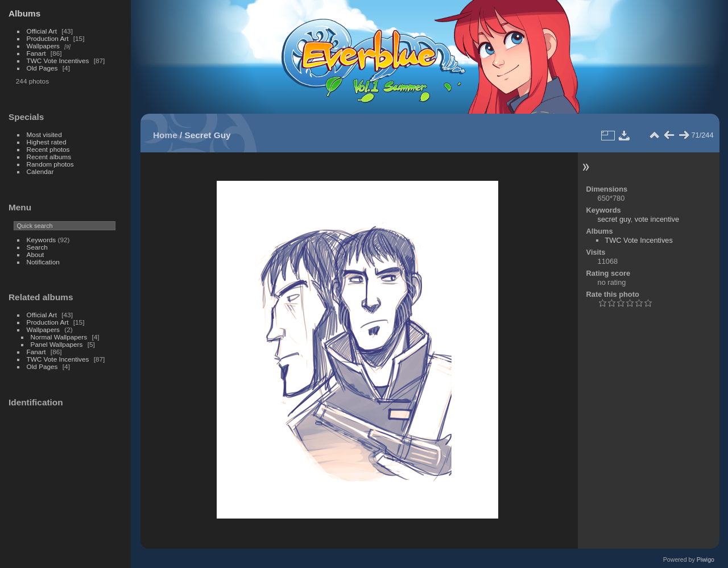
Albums (24, 13)
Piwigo (706, 559)
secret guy (614, 219)
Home (165, 135)
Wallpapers (43, 46)
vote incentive (657, 219)
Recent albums (49, 157)
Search (37, 247)
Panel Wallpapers (57, 344)
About (36, 254)
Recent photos (48, 149)
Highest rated (47, 142)
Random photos (50, 164)
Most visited (44, 134)
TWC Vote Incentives (58, 61)
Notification (43, 262)
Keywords (42, 240)
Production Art (48, 38)
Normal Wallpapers (59, 337)
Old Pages (42, 68)
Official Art (42, 31)
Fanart (36, 53)
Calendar (40, 171)
